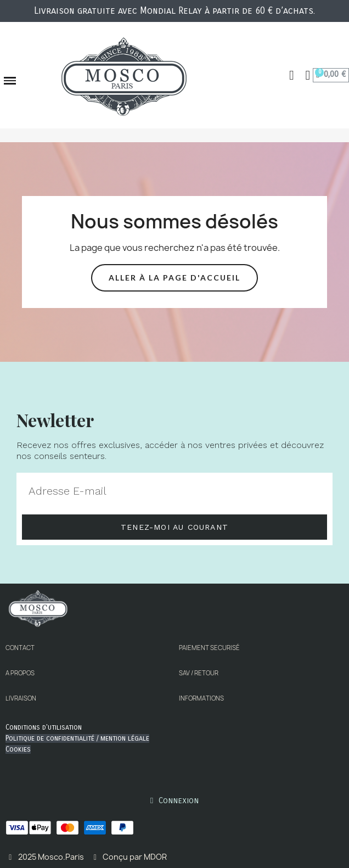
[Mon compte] (308, 75)
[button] (292, 75)
